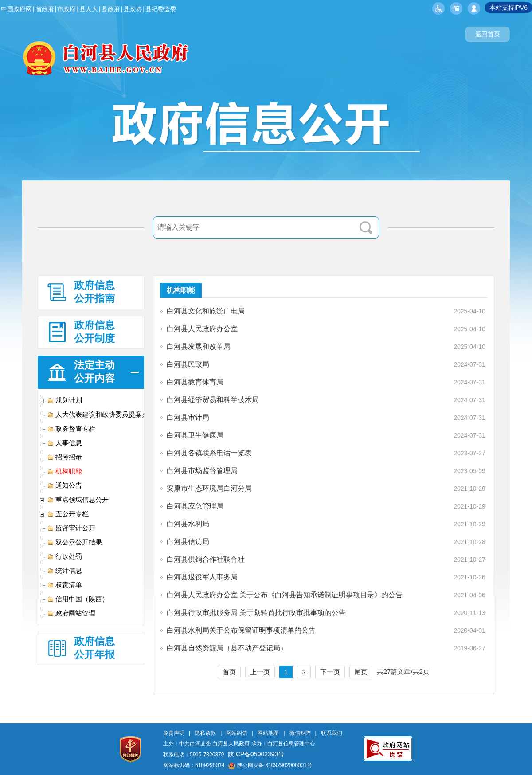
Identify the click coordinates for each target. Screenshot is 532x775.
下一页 (330, 672)
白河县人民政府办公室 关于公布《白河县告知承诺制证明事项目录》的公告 (285, 595)
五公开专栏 (68, 514)
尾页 (361, 672)
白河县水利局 (188, 524)
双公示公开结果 (74, 542)
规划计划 (65, 400)
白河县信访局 (188, 542)
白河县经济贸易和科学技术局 (213, 400)
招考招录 (65, 457)
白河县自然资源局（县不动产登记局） (227, 648)
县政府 (111, 9)
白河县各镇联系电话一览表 (209, 453)
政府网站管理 (71, 613)
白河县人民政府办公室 (202, 329)
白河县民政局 (188, 364)
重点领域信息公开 (78, 500)
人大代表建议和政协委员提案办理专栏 (108, 415)
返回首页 (488, 34)
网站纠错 (237, 733)
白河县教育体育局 (195, 382)
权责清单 (65, 585)
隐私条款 (205, 733)
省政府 (45, 9)
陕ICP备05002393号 (256, 754)
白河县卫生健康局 (195, 435)
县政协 (133, 9)
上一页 (260, 672)
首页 (229, 672)
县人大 (89, 9)
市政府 (66, 9)
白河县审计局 (188, 417)
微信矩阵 (300, 733)
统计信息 (65, 571)
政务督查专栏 (71, 429)
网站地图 (268, 733)
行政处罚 (65, 556)
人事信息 (65, 443)
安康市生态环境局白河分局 (209, 488)
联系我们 (332, 733)
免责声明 (174, 733)
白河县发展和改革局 (199, 346)
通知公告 (65, 485)
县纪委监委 (161, 9)
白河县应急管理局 (195, 506)
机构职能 (65, 471)
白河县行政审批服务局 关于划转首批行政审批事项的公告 (256, 613)
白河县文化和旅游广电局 (206, 311)
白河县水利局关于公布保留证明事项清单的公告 (241, 630)
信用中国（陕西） (78, 599)
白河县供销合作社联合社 (206, 559)
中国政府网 (16, 9)
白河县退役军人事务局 (202, 577)
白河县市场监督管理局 (202, 471)
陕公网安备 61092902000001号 (270, 765)
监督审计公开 (71, 528)
